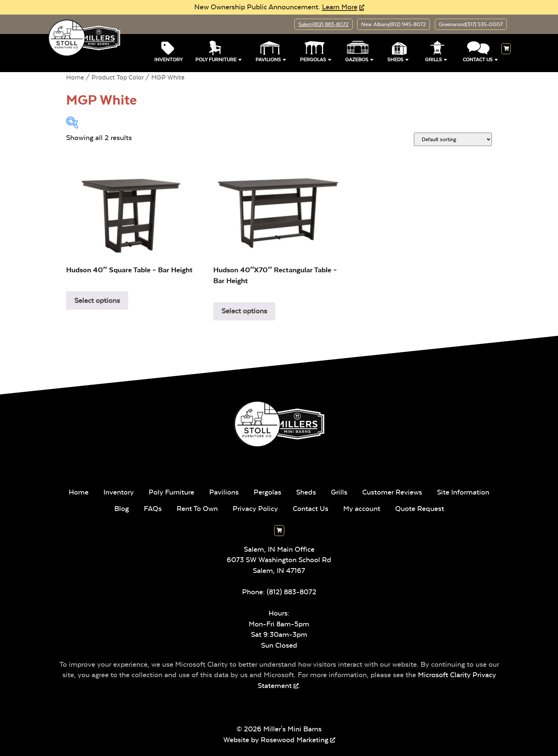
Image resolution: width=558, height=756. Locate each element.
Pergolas (316, 59)
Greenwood (471, 24)
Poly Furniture (219, 59)
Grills (437, 59)
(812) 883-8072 (292, 592)
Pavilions (271, 59)
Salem (323, 24)
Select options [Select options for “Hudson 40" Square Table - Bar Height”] (97, 300)
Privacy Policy (255, 509)
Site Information (463, 492)
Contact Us (481, 59)
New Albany (393, 24)
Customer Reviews (392, 492)
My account (362, 509)
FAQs (153, 509)
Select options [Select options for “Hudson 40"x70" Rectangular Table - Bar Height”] (244, 311)
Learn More (340, 7)
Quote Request (420, 509)
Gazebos (360, 59)
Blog (122, 509)
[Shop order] (453, 139)
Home (75, 77)
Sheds (399, 59)
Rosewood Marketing (294, 740)
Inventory (168, 60)
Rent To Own (197, 509)
